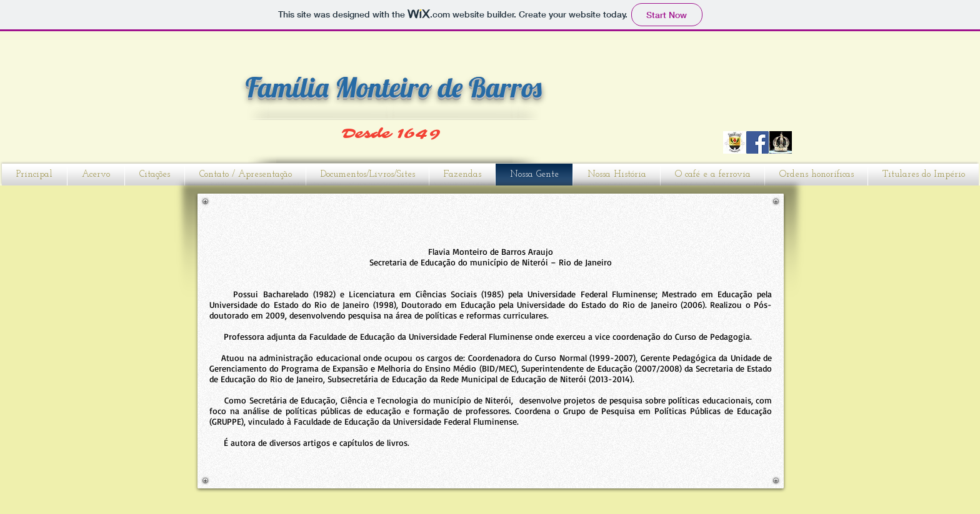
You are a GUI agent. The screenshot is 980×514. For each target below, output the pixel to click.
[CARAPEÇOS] (734, 142)
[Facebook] (757, 142)
